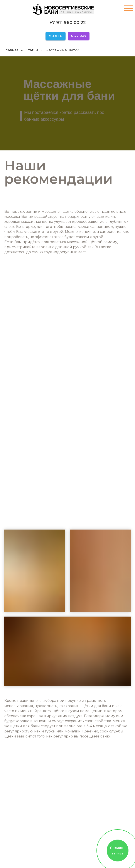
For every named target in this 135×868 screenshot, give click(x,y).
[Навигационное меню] (128, 8)
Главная (11, 50)
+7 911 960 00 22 (68, 23)
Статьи (32, 50)
